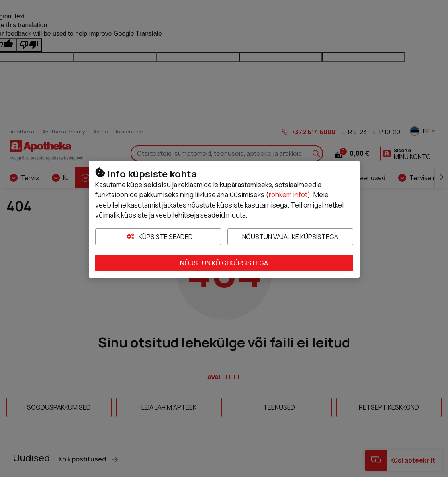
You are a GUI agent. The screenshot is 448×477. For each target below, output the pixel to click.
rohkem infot (288, 195)
